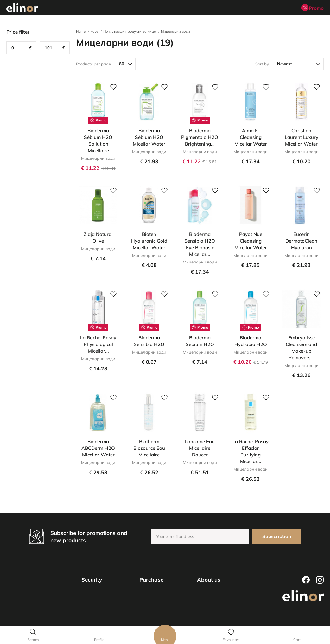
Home (81, 31)
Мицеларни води (175, 31)
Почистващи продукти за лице (130, 31)
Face (94, 31)
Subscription (277, 536)
